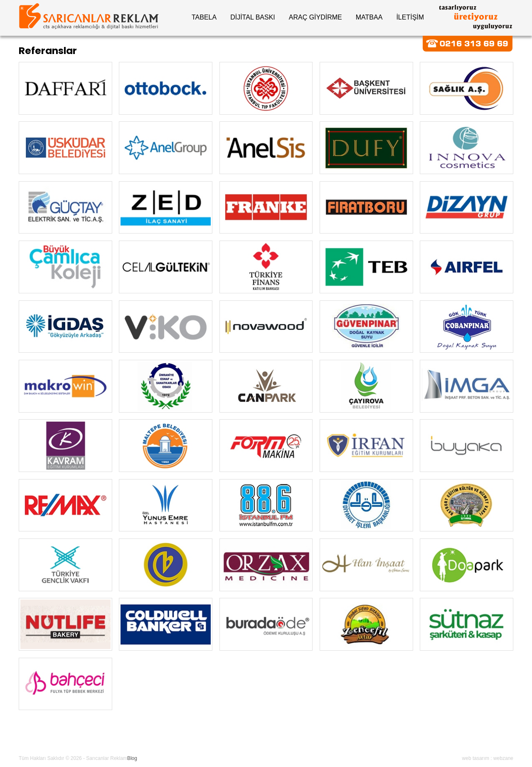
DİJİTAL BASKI (253, 17)
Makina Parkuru (215, 738)
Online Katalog (163, 738)
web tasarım (476, 758)
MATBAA (369, 17)
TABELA (204, 17)
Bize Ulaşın (263, 738)
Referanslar (116, 738)
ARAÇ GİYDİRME (315, 17)
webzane (503, 758)
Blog (132, 758)
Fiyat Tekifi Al (308, 738)
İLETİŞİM (410, 17)
